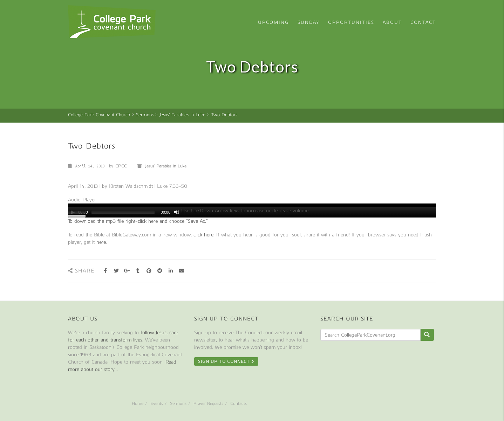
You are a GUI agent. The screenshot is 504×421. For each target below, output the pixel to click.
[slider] (123, 212)
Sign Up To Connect (226, 361)
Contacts (239, 403)
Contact (423, 22)
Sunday (309, 22)
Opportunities (351, 22)
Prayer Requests (208, 403)
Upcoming (274, 22)
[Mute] (177, 212)
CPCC (121, 166)
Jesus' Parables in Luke (166, 166)
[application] (252, 210)
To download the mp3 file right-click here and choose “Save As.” (138, 221)
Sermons (178, 403)
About (392, 22)
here (101, 242)
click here (203, 235)
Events (157, 403)
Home (138, 403)
